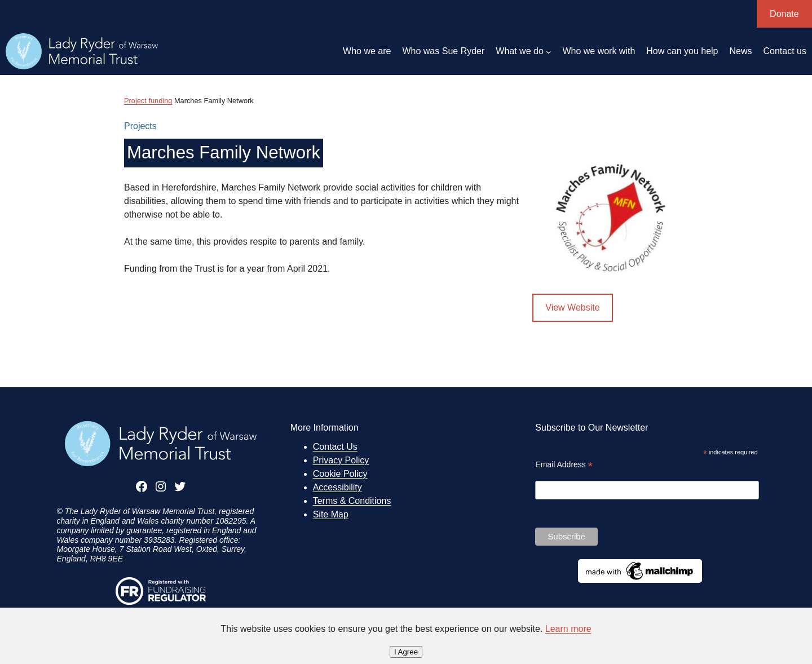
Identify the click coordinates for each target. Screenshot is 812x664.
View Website (572, 307)
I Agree (406, 652)
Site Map (331, 514)
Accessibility (337, 487)
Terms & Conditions (352, 501)
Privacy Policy (341, 460)
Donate (784, 14)
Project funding (148, 101)
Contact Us (335, 447)
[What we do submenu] (549, 51)
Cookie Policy (340, 474)
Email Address (564, 465)
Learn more (568, 629)
